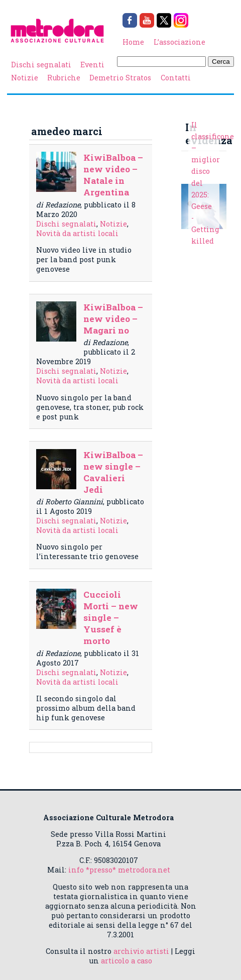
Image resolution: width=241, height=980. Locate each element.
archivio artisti (141, 951)
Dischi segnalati (41, 65)
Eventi (92, 65)
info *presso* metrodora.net (119, 870)
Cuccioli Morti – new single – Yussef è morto (111, 618)
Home (133, 42)
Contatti (176, 78)
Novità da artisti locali (77, 233)
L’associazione (179, 42)
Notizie (25, 78)
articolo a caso (127, 961)
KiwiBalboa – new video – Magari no (113, 319)
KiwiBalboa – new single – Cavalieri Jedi (113, 472)
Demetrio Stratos (120, 78)
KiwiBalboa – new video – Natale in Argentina (113, 175)
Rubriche (64, 78)
